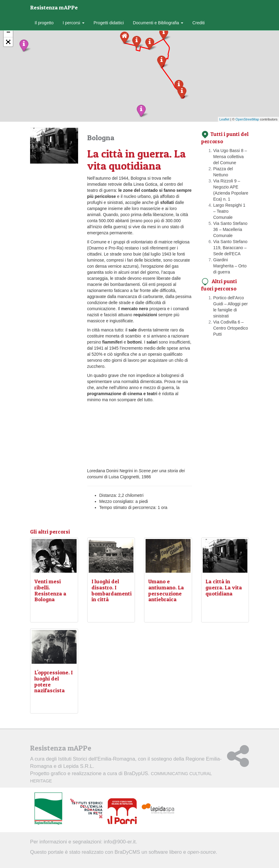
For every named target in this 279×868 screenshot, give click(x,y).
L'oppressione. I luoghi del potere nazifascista (53, 681)
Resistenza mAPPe (54, 7)
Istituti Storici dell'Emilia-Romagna (96, 759)
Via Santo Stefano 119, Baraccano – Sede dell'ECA (231, 248)
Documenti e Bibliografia (158, 23)
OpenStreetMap (247, 119)
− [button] (8, 33)
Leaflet (224, 119)
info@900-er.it (120, 842)
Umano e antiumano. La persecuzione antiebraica (166, 590)
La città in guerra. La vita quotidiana (224, 587)
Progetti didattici (109, 23)
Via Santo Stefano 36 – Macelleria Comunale (231, 229)
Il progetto (44, 23)
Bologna (101, 138)
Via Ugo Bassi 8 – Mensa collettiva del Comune (230, 157)
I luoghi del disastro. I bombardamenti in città (112, 590)
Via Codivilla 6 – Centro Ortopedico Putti (231, 328)
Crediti (198, 23)
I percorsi (73, 23)
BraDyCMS (127, 852)
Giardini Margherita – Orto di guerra (230, 266)
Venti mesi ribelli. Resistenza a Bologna (50, 590)
